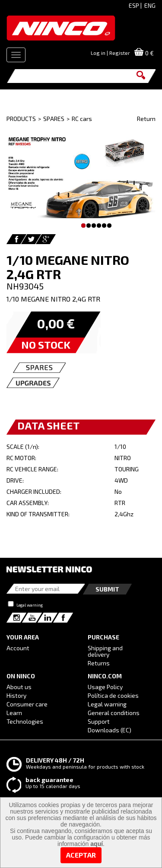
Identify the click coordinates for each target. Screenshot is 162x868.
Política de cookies (113, 695)
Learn (14, 713)
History (16, 695)
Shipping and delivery (105, 651)
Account (18, 648)
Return (146, 119)
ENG (150, 5)
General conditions (114, 713)
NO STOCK (46, 345)
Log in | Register (110, 53)
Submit (107, 589)
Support (99, 721)
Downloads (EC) (110, 730)
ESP (134, 5)
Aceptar (81, 855)
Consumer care (27, 704)
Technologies (25, 721)
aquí (97, 844)
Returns (99, 663)
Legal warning (30, 605)
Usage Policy (105, 687)
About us (19, 687)
